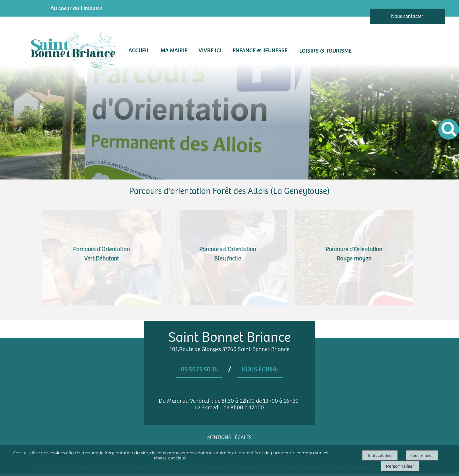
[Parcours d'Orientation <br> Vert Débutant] (101, 258)
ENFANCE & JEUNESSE (260, 50)
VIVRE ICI (210, 50)
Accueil (139, 50)
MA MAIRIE (174, 50)
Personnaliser (400, 466)
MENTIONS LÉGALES (229, 438)
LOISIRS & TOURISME (325, 51)
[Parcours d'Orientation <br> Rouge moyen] (354, 258)
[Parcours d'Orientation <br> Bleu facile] (228, 258)
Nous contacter (407, 16)
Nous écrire (260, 370)
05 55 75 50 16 (199, 370)
